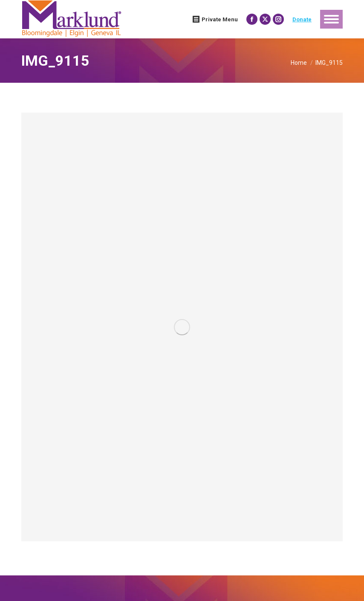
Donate (302, 19)
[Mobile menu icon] (331, 19)
